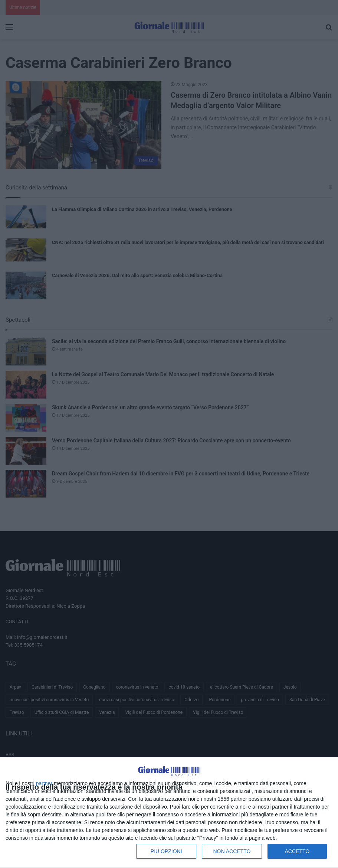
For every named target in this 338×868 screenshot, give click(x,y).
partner (44, 783)
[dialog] (169, 813)
